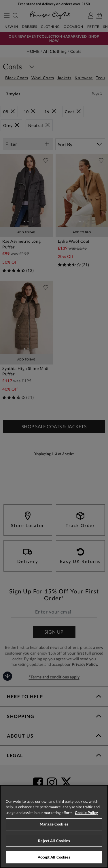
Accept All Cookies (54, 857)
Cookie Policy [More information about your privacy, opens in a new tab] (86, 813)
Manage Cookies (54, 824)
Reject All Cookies (54, 841)
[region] (54, 826)
